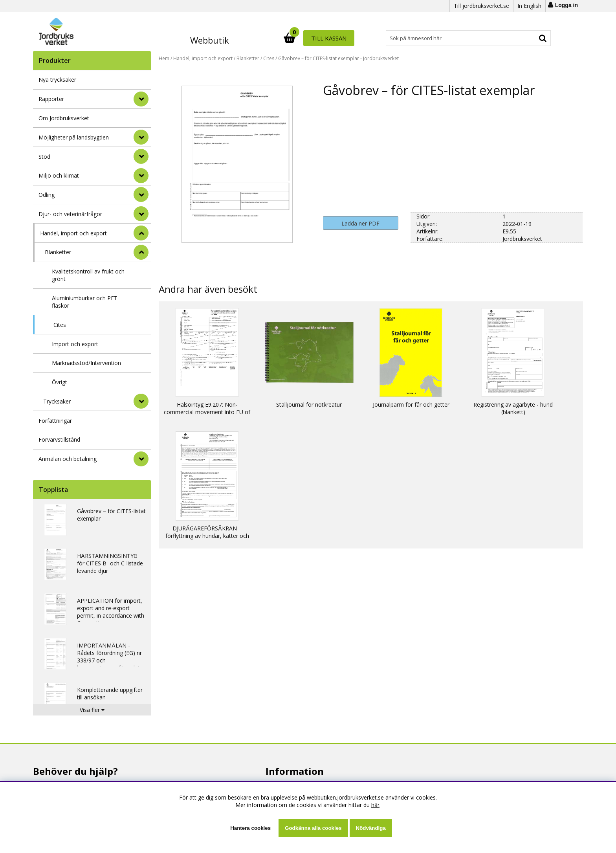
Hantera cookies (250, 828)
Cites (60, 325)
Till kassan (525, 38)
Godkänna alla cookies (313, 828)
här (375, 805)
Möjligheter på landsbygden (74, 137)
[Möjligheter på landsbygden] (141, 137)
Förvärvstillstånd (59, 439)
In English (529, 6)
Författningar (55, 421)
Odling (47, 195)
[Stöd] (141, 156)
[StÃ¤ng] (141, 233)
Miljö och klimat (59, 175)
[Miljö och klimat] (141, 176)
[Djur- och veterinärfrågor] (141, 214)
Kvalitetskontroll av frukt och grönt (88, 275)
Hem (164, 58)
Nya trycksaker (57, 80)
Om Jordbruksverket (64, 118)
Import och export (75, 344)
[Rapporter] (141, 99)
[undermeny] (141, 252)
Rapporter (51, 99)
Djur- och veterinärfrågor (70, 214)
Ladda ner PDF (360, 223)
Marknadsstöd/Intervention (86, 363)
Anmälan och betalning (68, 459)
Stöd (44, 157)
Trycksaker (57, 401)
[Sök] (343, 38)
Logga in (566, 5)
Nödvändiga (371, 828)
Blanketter (58, 252)
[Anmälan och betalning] (141, 459)
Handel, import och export (73, 233)
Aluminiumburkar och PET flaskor (85, 302)
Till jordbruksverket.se (481, 6)
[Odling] (141, 194)
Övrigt (60, 382)
